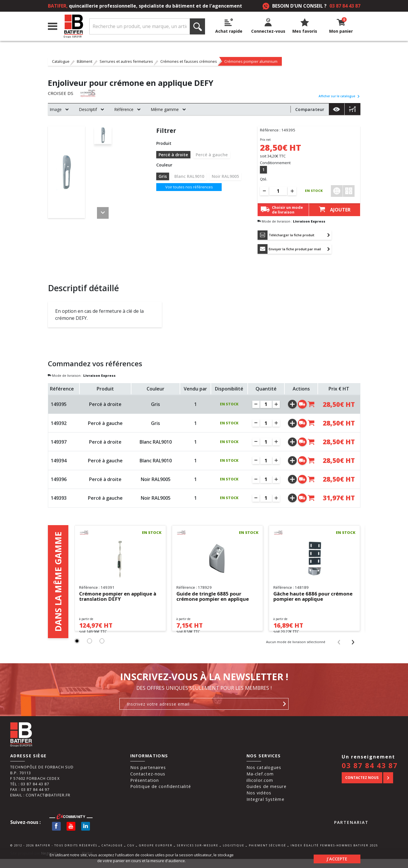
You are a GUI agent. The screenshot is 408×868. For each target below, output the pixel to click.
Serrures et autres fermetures (126, 61)
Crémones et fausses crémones (189, 61)
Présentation (145, 789)
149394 (59, 463)
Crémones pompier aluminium (251, 61)
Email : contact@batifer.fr (40, 804)
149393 (59, 500)
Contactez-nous (148, 783)
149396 (59, 481)
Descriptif (88, 109)
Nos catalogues (264, 776)
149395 (59, 406)
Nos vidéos (259, 802)
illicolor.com (260, 789)
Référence (124, 109)
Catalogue (61, 61)
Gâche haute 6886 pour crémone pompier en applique (312, 599)
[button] (77, 650)
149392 (59, 425)
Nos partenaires (148, 776)
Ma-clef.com (260, 783)
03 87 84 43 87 (345, 6)
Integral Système (265, 808)
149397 (59, 444)
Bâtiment (85, 61)
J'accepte (337, 858)
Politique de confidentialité (161, 795)
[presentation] (339, 651)
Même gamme (165, 109)
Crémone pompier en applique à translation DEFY (119, 599)
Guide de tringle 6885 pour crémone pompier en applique (215, 599)
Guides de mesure (266, 795)
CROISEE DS (61, 93)
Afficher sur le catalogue (339, 96)
